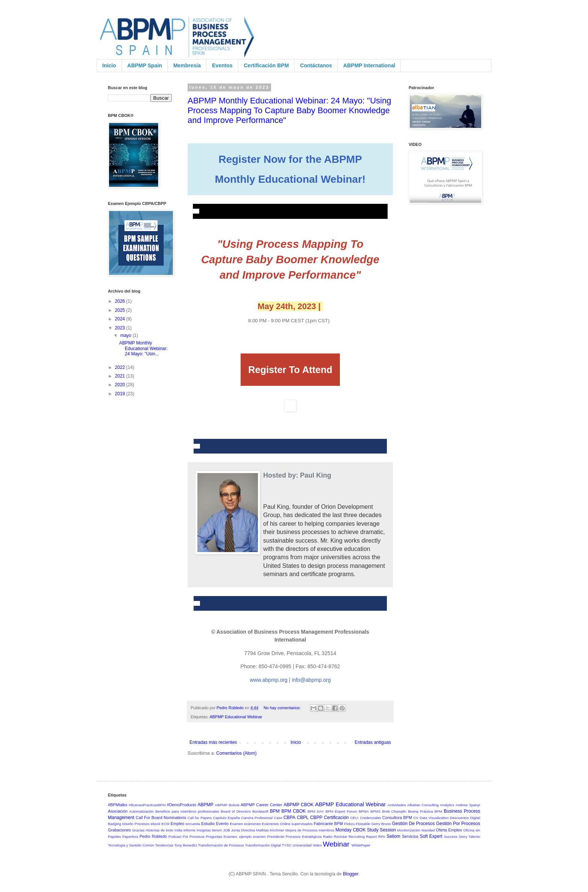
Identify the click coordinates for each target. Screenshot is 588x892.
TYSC (287, 845)
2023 (121, 328)
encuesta (193, 824)
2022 (121, 367)
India (178, 830)
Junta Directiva (243, 830)
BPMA (364, 811)
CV (416, 818)
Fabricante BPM (328, 824)
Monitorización (409, 830)
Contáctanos (316, 65)
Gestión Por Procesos (458, 824)
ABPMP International (369, 65)
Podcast (175, 837)
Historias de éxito (159, 830)
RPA (382, 837)
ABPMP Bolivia (227, 805)
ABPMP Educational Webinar (236, 717)
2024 (121, 319)
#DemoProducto (182, 805)
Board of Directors (236, 811)
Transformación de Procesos (221, 845)
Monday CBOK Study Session (366, 830)
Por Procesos (194, 837)
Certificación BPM (267, 65)
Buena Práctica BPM (425, 811)
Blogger (351, 874)
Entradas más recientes (213, 742)
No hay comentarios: (283, 708)
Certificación (336, 818)
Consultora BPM (397, 818)
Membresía (187, 65)
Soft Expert (431, 836)
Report (372, 837)
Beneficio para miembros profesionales (187, 811)
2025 (121, 310)
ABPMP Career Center (261, 805)
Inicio (109, 65)
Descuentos (459, 818)
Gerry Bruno (381, 824)
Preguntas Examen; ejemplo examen (236, 837)
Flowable (363, 824)
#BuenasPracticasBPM (147, 805)
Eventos (222, 65)
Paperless (130, 837)
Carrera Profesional (257, 818)
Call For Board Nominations (161, 818)
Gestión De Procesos (414, 824)
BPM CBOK (293, 811)
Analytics (447, 805)
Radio (328, 837)
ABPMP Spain (145, 65)
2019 (121, 394)
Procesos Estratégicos (304, 837)
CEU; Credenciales (365, 818)
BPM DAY (316, 811)
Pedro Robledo (153, 836)
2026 (121, 301)
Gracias (138, 830)
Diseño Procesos (136, 824)
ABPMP (206, 805)
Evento (222, 824)
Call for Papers (200, 818)
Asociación (118, 811)
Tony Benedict (186, 845)
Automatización (142, 811)
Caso (278, 818)
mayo (127, 335)
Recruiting (357, 837)
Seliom (393, 836)
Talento (474, 837)
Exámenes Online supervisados (287, 824)
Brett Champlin (394, 811)
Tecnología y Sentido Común (131, 845)
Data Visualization (434, 818)
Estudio (208, 824)
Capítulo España (227, 818)
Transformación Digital (263, 845)
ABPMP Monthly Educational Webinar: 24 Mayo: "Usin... (143, 348)
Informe (190, 830)
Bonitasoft (260, 811)
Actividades (397, 805)
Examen (236, 824)
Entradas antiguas (373, 742)
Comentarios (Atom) (236, 753)
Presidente (276, 837)
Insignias (204, 830)
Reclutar (341, 837)
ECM (166, 824)
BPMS (375, 811)
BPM (275, 811)
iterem (217, 830)
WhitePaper (361, 845)
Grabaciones (119, 830)
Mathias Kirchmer (270, 830)
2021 (121, 376)
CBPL (303, 818)
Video (317, 845)
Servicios (410, 836)
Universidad (302, 845)
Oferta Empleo (449, 830)
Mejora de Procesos (302, 830)
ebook (156, 824)
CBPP (316, 818)
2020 (121, 385)
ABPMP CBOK (299, 805)
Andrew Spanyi (468, 805)
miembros (326, 830)
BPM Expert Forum (341, 811)
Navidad (428, 830)
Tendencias (164, 845)
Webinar (336, 844)
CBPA (289, 818)
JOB (227, 830)
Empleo (178, 824)
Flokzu (349, 824)
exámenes (252, 824)
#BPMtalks (118, 805)
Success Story (456, 837)
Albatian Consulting (423, 805)
